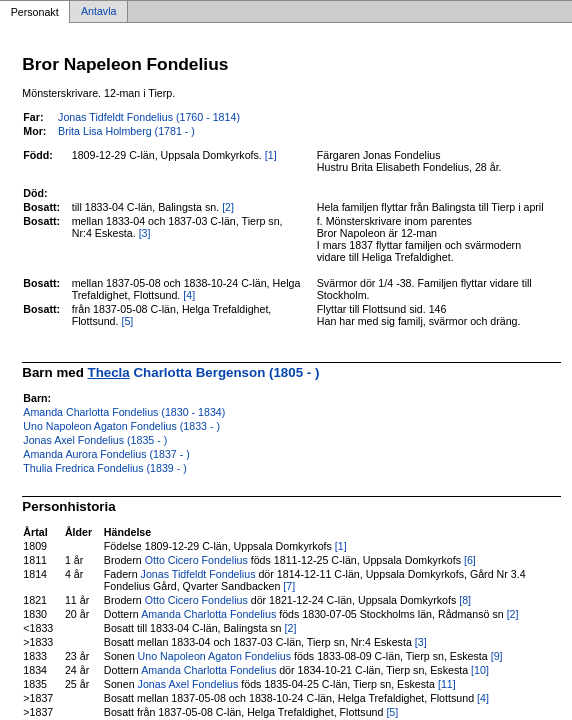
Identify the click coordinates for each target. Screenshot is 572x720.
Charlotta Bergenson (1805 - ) (204, 372)
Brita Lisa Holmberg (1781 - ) (126, 131)
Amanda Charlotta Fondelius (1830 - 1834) (124, 412)
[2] (228, 207)
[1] (271, 155)
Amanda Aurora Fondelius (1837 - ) (106, 454)
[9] (497, 656)
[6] (470, 560)
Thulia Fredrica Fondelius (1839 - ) (104, 468)
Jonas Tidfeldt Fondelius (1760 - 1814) (149, 117)
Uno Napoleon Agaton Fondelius (214, 656)
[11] (447, 684)
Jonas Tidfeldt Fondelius (198, 574)
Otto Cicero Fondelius (196, 560)
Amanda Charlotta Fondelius (208, 614)
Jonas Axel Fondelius (188, 684)
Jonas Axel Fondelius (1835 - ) (95, 440)
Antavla (99, 12)
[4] (189, 295)
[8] (465, 600)
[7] (289, 586)
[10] (480, 670)
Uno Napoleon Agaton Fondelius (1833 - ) (121, 426)
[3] (145, 233)
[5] (127, 321)
